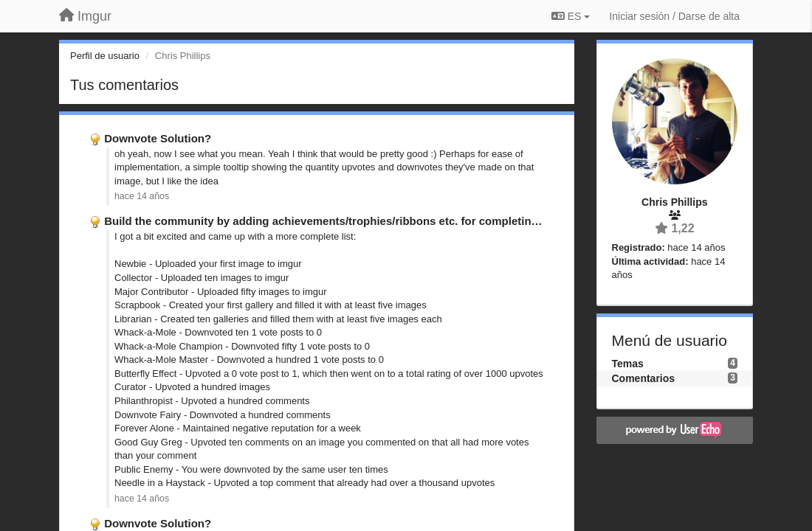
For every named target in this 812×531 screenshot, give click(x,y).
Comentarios (644, 378)
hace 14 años (142, 196)
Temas (628, 364)
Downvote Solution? (158, 138)
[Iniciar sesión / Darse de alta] (674, 16)
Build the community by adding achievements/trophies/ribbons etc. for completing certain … (348, 221)
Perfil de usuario (105, 56)
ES (571, 16)
